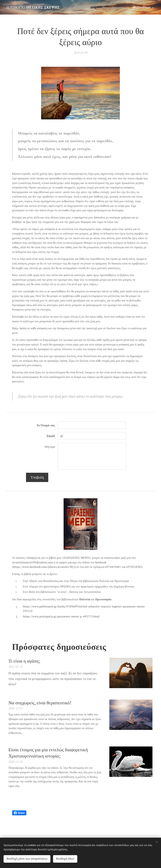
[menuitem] (78, 7)
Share (19, 813)
